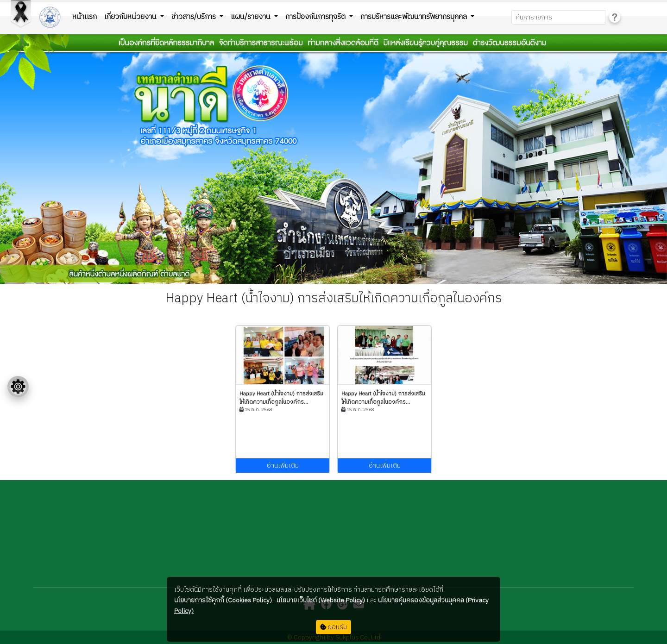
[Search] (558, 17)
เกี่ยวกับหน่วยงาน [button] (131, 17)
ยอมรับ (333, 627)
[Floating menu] (18, 387)
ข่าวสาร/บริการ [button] (195, 17)
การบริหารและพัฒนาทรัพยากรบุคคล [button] (415, 17)
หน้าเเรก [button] (85, 17)
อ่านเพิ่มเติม (283, 466)
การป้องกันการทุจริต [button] (316, 17)
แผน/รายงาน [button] (252, 17)
